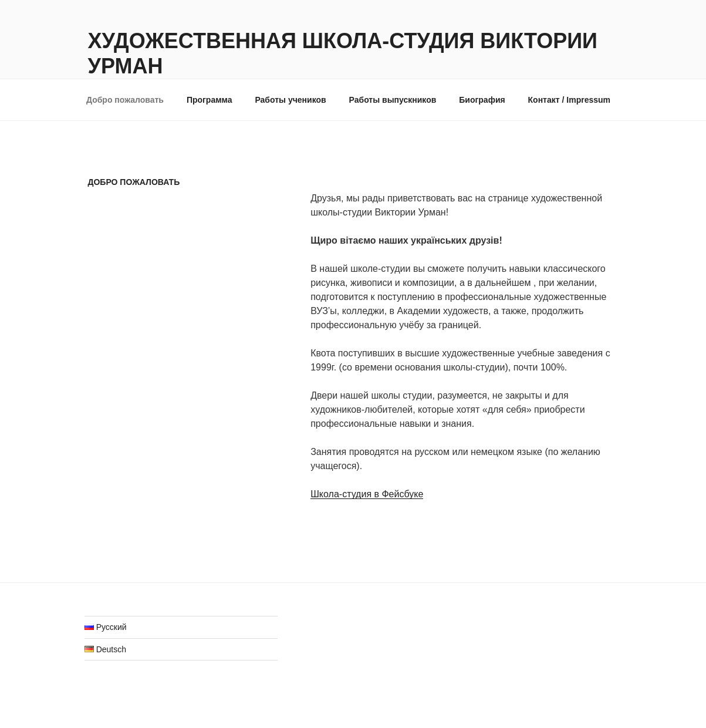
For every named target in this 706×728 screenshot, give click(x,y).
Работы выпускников (393, 100)
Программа (210, 100)
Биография (482, 100)
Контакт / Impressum (569, 100)
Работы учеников (290, 100)
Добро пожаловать (125, 100)
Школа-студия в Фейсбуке (367, 494)
